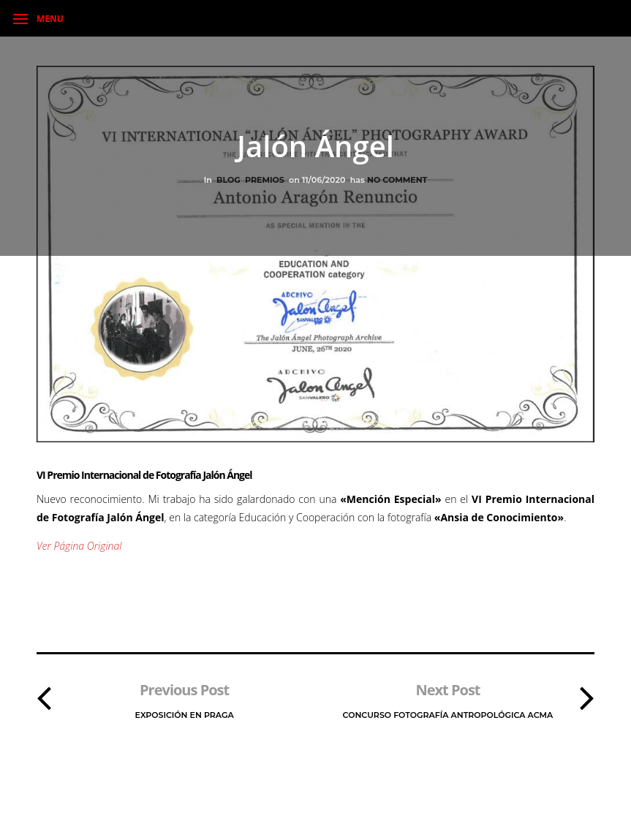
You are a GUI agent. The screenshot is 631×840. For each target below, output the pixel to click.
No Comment (397, 180)
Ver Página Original (79, 546)
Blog (228, 180)
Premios (265, 180)
